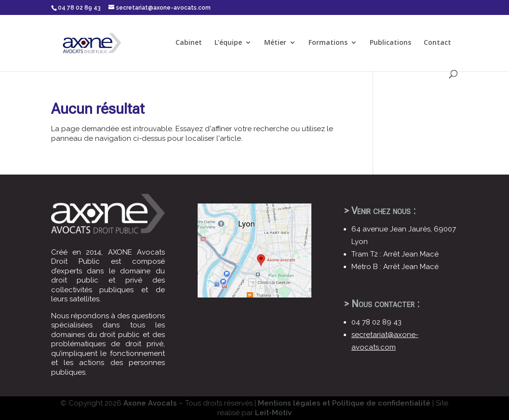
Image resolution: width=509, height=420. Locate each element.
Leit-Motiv (273, 413)
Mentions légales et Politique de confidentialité (344, 403)
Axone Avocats (150, 403)
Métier (275, 43)
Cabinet (189, 43)
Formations (328, 43)
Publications (390, 43)
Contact (437, 43)
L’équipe (228, 43)
